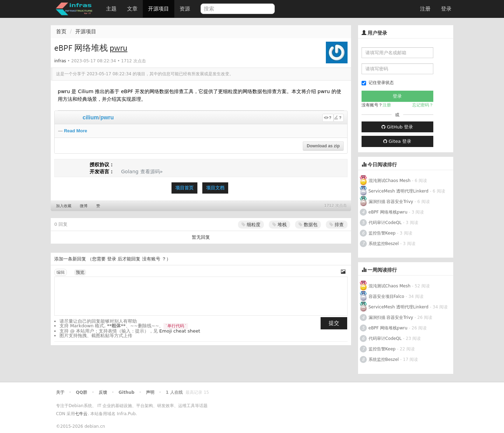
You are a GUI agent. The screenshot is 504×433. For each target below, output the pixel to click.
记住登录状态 (378, 83)
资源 (185, 9)
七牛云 (81, 414)
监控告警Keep (382, 233)
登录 (446, 9)
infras (60, 61)
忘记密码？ (423, 105)
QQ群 (82, 392)
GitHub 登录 (397, 127)
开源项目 (159, 9)
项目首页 (184, 188)
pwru (107, 117)
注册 (425, 9)
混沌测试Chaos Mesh (390, 181)
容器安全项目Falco (386, 296)
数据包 (308, 225)
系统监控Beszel (384, 244)
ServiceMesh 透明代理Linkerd (399, 191)
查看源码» (152, 172)
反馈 (103, 392)
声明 (150, 392)
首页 (61, 32)
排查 (337, 225)
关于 (60, 392)
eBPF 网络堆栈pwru (388, 212)
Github (127, 392)
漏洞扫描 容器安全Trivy (391, 202)
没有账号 (151, 259)
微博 (84, 206)
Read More (76, 131)
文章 (132, 9)
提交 (334, 323)
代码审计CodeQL (385, 223)
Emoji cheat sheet (180, 331)
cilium (91, 117)
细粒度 (251, 225)
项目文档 (215, 188)
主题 (111, 9)
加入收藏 (64, 206)
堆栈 (279, 225)
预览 (80, 272)
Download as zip (323, 146)
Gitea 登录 (397, 141)
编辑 (61, 272)
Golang (130, 172)
